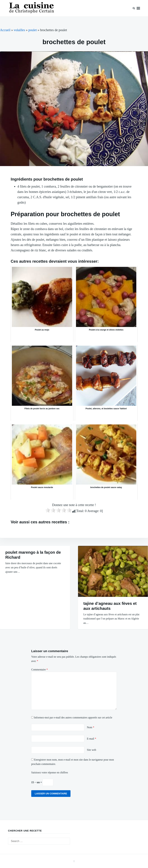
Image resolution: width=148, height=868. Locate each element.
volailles (19, 30)
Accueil (5, 30)
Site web (92, 750)
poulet (33, 30)
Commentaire (40, 670)
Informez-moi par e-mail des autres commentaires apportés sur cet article (73, 718)
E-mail (92, 739)
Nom (91, 727)
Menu (138, 8)
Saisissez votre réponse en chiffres (50, 772)
